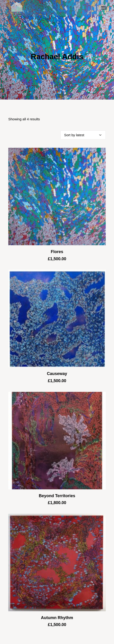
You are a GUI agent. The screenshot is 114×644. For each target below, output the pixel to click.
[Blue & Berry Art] (16, 8)
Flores (57, 252)
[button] (103, 8)
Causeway (57, 374)
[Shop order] (83, 135)
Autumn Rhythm (57, 618)
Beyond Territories (57, 496)
